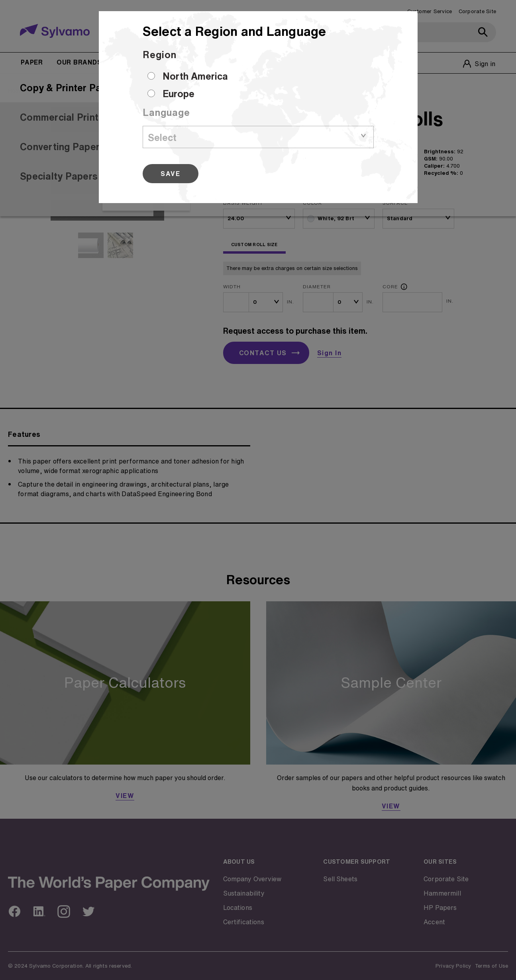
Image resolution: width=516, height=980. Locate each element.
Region (160, 55)
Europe (179, 94)
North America (195, 76)
